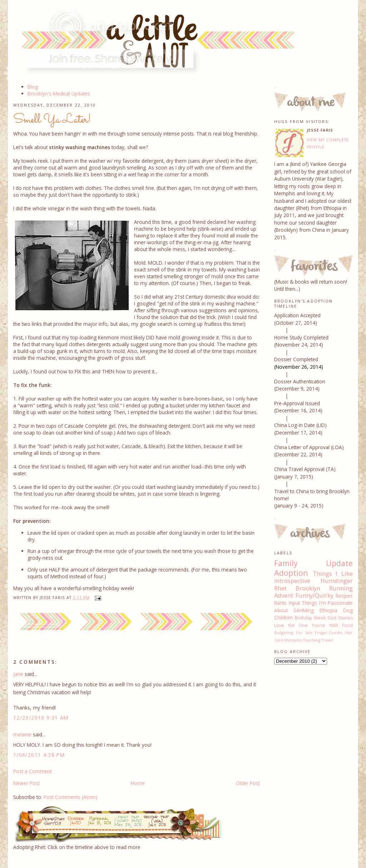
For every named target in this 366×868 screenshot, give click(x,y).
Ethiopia (328, 610)
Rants (280, 603)
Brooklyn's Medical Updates (59, 94)
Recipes (344, 596)
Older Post (248, 783)
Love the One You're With (306, 625)
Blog (33, 87)
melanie (22, 734)
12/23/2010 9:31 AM (41, 718)
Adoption (291, 573)
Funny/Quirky (315, 595)
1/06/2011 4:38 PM (39, 755)
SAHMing (304, 610)
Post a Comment (33, 771)
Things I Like (333, 574)
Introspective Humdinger (313, 581)
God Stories (340, 618)
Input (294, 603)
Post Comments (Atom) (71, 797)
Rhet (280, 588)
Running (341, 588)
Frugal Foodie (329, 632)
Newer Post (26, 783)
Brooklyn (308, 588)
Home (138, 783)
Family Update (313, 563)
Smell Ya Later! (52, 120)
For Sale (304, 632)
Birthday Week (310, 618)
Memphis (293, 640)
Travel (327, 640)
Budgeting (284, 632)
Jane (18, 674)
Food (347, 625)
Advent (284, 595)
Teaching (312, 640)
